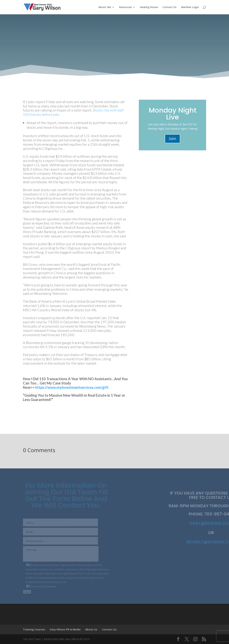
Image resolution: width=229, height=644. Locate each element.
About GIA (105, 7)
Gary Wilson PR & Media (65, 629)
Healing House (149, 7)
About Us (91, 629)
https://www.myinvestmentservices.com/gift (72, 387)
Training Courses (34, 629)
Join (172, 139)
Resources (125, 7)
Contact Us (169, 7)
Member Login (190, 7)
